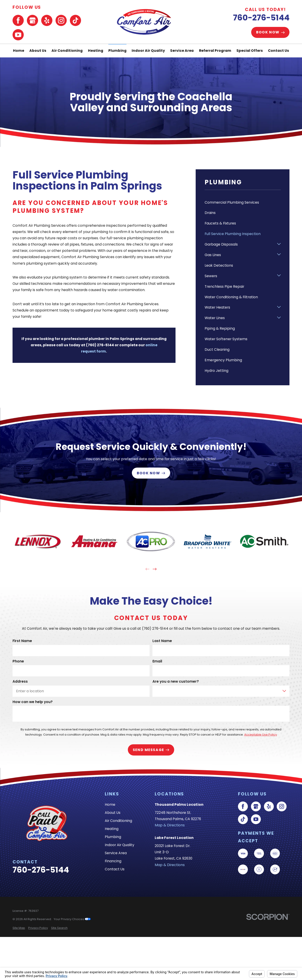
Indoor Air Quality (120, 845)
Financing (113, 861)
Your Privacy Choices (72, 919)
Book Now (270, 32)
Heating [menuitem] (96, 51)
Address (20, 682)
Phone (18, 661)
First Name (22, 641)
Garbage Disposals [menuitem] (221, 244)
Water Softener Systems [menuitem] (226, 339)
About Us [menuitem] (38, 51)
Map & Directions (170, 825)
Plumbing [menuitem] (117, 51)
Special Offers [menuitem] (250, 51)
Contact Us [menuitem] (278, 51)
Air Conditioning (118, 821)
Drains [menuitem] (210, 213)
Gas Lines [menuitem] (213, 255)
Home (110, 805)
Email (157, 661)
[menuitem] (19, 928)
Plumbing (113, 837)
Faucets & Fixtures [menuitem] (220, 223)
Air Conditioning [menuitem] (67, 51)
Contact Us (115, 869)
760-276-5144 (261, 18)
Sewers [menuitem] (211, 276)
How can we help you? (33, 702)
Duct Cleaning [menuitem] (217, 350)
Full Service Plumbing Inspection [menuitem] (233, 234)
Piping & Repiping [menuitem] (220, 328)
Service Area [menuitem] (182, 51)
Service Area (116, 853)
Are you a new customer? (176, 682)
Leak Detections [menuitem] (219, 265)
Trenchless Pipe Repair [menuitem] (224, 286)
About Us (113, 813)
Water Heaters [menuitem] (217, 307)
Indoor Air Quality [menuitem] (148, 51)
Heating (112, 829)
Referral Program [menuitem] (215, 51)
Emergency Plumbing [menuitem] (223, 360)
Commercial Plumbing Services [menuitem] (232, 202)
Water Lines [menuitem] (215, 318)
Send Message (151, 750)
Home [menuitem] (19, 51)
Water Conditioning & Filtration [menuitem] (231, 297)
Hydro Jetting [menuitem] (216, 371)
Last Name (162, 641)
